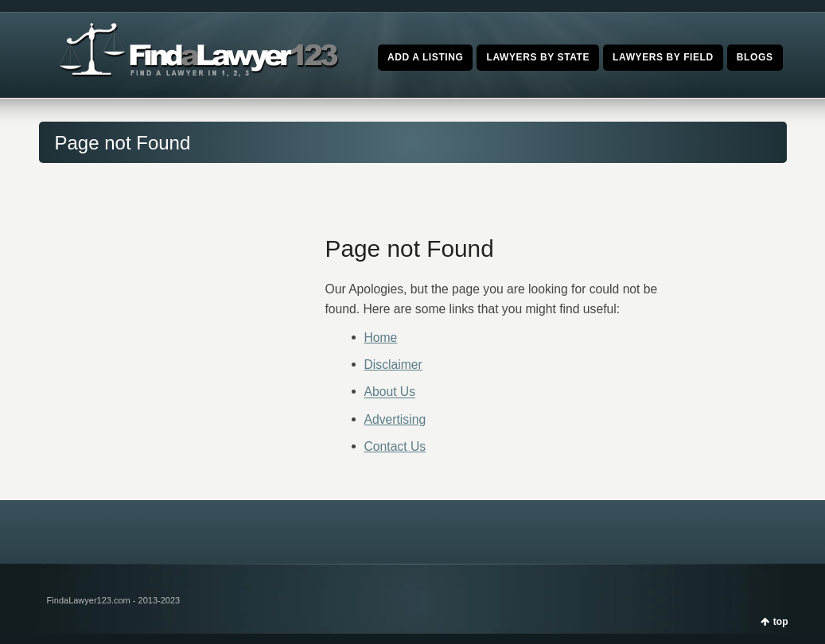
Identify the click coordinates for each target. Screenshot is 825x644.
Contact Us (395, 446)
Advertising (395, 419)
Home (381, 338)
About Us (390, 392)
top (781, 622)
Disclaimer (393, 365)
